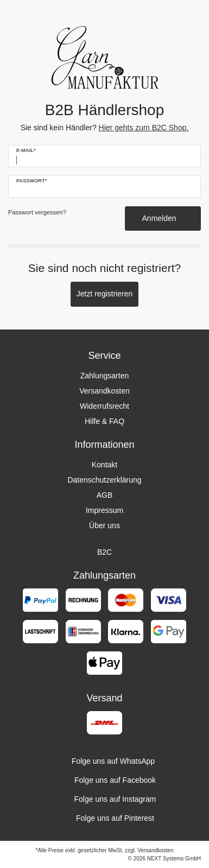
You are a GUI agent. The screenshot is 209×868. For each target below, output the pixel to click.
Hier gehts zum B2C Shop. (144, 128)
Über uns (104, 525)
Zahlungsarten (105, 376)
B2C (104, 552)
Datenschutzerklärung (104, 480)
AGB (105, 495)
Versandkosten (104, 391)
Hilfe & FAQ (104, 421)
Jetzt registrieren (104, 294)
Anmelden (163, 218)
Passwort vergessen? (37, 212)
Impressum (104, 510)
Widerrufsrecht (104, 406)
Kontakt (104, 465)
